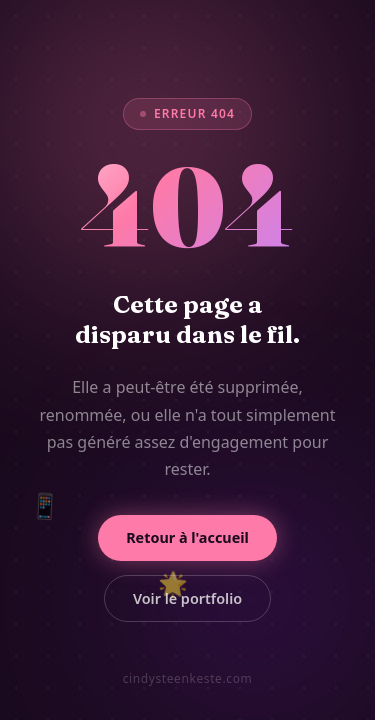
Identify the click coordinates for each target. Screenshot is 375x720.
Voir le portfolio (187, 598)
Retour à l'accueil (187, 537)
